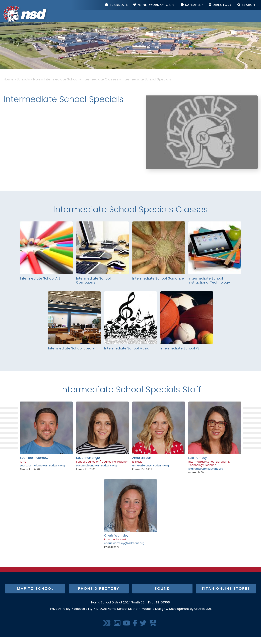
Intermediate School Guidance (158, 285)
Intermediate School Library (71, 355)
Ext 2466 (90, 476)
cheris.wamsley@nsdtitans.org (124, 550)
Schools (163, 19)
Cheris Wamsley (116, 542)
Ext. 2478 (35, 476)
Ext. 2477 (147, 476)
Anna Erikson (142, 465)
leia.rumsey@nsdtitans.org (206, 476)
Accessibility (83, 616)
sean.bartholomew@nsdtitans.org (42, 472)
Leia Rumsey (198, 465)
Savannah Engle (88, 465)
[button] (202, 181)
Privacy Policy (60, 616)
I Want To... (241, 19)
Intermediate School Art (40, 285)
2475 (116, 554)
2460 (201, 479)
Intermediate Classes (100, 86)
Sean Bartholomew (34, 465)
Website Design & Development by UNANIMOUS (177, 616)
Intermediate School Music (127, 355)
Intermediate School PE (180, 355)
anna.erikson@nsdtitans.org (150, 472)
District (130, 19)
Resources (201, 19)
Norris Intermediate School (56, 86)
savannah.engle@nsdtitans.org (96, 472)
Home (8, 86)
